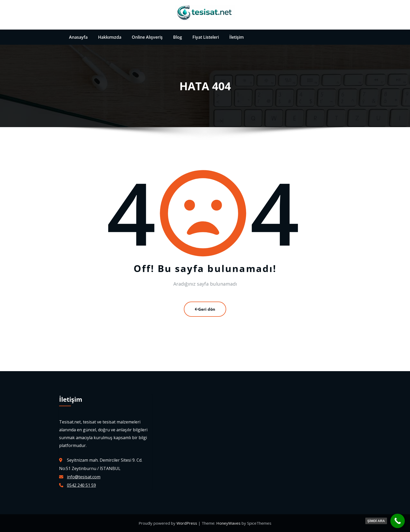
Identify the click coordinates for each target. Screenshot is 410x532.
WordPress (187, 523)
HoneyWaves (228, 523)
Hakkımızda (110, 37)
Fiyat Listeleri (206, 37)
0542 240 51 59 (81, 485)
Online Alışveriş (147, 37)
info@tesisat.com (84, 477)
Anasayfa (78, 37)
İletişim (237, 37)
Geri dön (205, 309)
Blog (178, 37)
